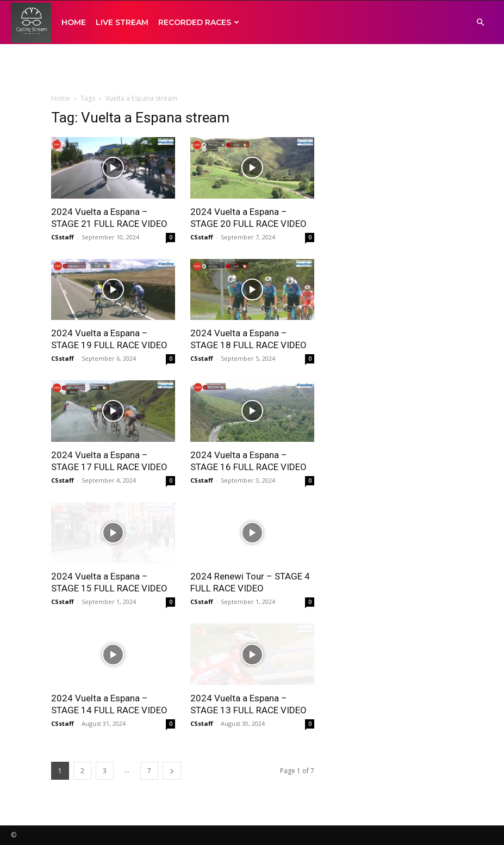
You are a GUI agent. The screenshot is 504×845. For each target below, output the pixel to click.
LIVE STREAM (122, 22)
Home (61, 98)
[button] (480, 23)
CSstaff (63, 237)
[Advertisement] (252, 68)
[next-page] (172, 771)
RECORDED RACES (199, 22)
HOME (74, 22)
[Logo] (31, 23)
